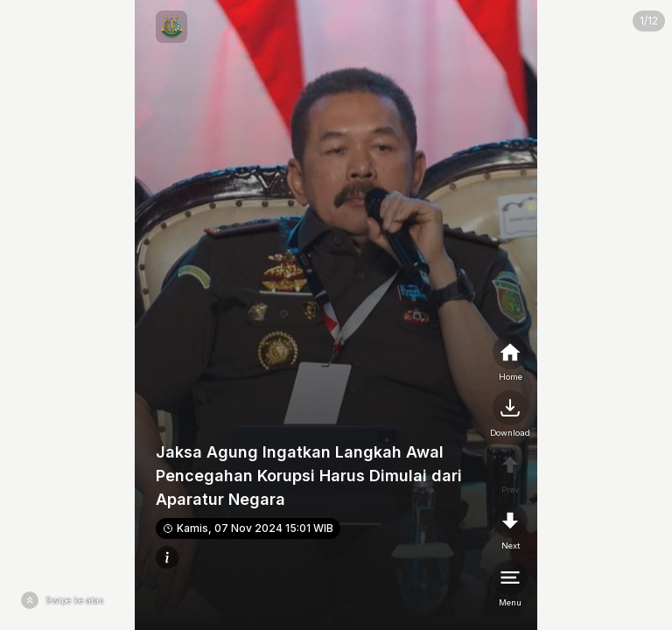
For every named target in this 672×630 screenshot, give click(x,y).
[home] (510, 359)
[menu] (510, 584)
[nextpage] (510, 415)
